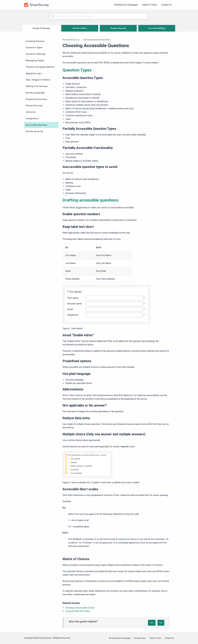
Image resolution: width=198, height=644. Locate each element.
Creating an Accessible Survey (80, 608)
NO (161, 623)
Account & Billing (157, 28)
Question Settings (36, 54)
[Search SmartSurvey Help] (99, 16)
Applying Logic (34, 73)
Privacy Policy (140, 638)
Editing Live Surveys (37, 86)
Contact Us (167, 5)
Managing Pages (35, 60)
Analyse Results (118, 28)
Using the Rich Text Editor (78, 611)
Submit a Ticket (149, 5)
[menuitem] (126, 5)
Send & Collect (80, 28)
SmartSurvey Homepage (126, 5)
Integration (32, 118)
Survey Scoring (34, 106)
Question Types (34, 48)
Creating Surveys (35, 41)
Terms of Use (155, 638)
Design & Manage (41, 28)
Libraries (31, 112)
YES (152, 623)
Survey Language (35, 93)
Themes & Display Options (40, 67)
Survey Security (34, 131)
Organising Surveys (37, 99)
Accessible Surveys (37, 125)
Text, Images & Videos (38, 80)
